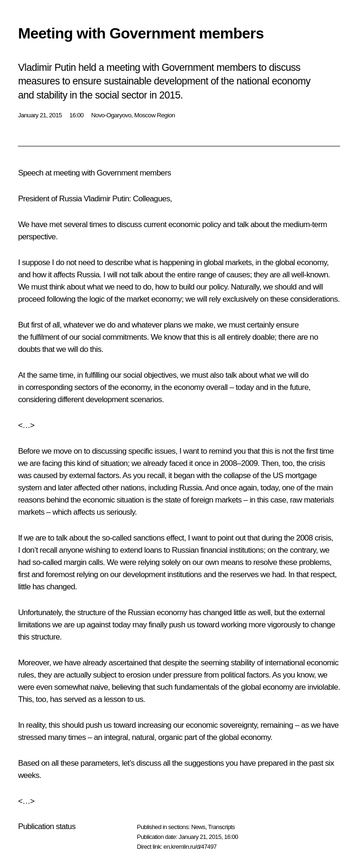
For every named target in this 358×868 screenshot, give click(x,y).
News (198, 827)
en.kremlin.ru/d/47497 (190, 847)
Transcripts (221, 827)
